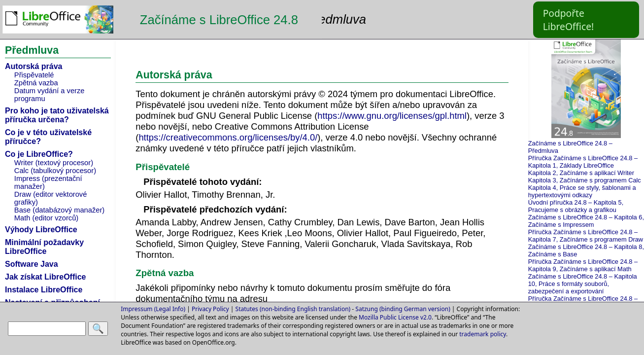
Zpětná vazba (36, 83)
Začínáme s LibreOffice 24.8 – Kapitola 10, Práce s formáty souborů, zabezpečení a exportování (583, 284)
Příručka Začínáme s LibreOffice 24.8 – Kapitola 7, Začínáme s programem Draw (586, 236)
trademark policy (483, 334)
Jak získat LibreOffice (46, 277)
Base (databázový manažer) (59, 210)
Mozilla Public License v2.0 (395, 317)
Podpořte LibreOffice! (569, 20)
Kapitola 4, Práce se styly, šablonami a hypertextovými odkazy (582, 191)
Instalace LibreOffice (44, 290)
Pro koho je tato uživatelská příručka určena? (57, 115)
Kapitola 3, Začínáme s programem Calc (585, 180)
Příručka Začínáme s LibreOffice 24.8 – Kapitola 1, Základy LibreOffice (583, 162)
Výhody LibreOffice (41, 230)
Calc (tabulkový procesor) (55, 171)
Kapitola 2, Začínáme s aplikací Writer (581, 173)
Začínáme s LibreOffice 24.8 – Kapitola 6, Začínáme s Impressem (586, 221)
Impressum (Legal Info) (153, 309)
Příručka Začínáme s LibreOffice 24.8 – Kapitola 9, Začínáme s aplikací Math (583, 265)
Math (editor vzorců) (46, 218)
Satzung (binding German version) (403, 309)
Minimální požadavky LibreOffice (44, 247)
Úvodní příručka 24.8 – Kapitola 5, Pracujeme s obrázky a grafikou (576, 206)
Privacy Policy (210, 309)
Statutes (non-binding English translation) (293, 309)
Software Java (32, 264)
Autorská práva (34, 66)
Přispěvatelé (34, 75)
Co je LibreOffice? (39, 154)
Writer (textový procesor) (54, 163)
